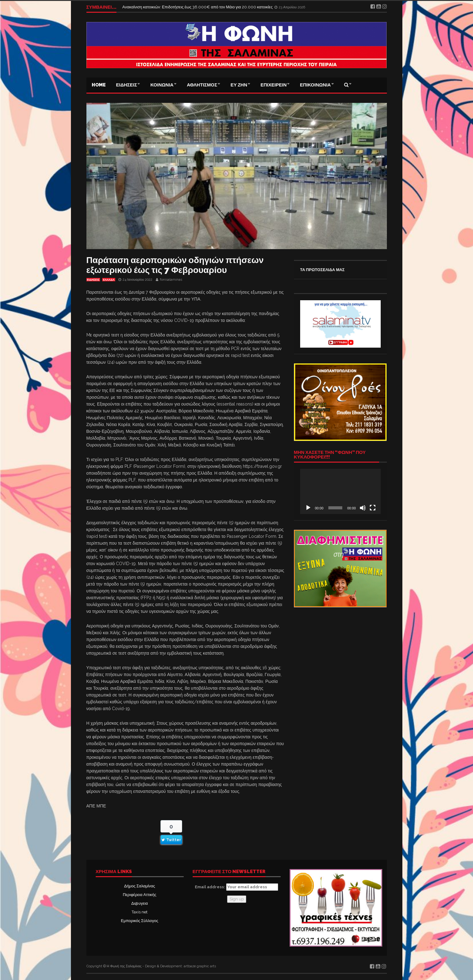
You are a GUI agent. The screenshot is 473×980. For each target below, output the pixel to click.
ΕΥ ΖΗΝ (239, 85)
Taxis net (140, 912)
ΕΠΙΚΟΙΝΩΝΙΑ (315, 85)
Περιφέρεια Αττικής (139, 895)
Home (99, 85)
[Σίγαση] (363, 508)
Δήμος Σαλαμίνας (140, 886)
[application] (340, 491)
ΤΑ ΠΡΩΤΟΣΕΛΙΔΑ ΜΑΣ (322, 270)
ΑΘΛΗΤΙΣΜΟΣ (202, 85)
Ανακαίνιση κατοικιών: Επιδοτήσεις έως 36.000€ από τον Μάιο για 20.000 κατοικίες (198, 7)
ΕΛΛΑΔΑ (109, 280)
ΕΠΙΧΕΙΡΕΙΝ (274, 85)
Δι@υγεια (140, 903)
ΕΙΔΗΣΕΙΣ (127, 85)
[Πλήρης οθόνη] (373, 508)
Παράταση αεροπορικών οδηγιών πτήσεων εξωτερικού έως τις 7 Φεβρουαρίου (175, 265)
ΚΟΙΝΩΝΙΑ (162, 85)
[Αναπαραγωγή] (308, 508)
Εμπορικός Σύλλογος (139, 921)
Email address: (236, 887)
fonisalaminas (171, 280)
